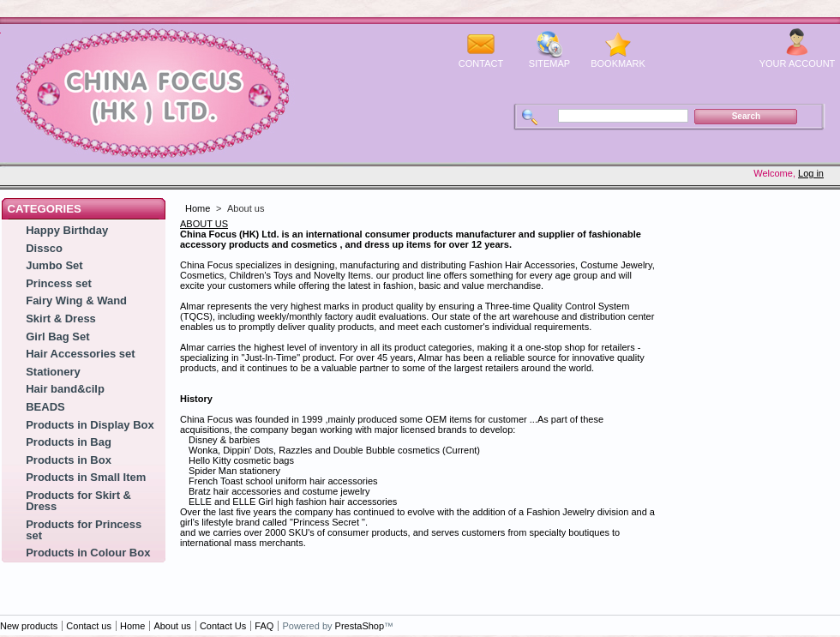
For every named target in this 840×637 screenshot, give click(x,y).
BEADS (45, 407)
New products (29, 626)
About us (172, 626)
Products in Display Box (90, 425)
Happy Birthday (67, 230)
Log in (811, 173)
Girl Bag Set (57, 337)
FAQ (264, 626)
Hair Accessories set (80, 354)
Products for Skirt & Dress (78, 501)
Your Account (798, 63)
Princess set (59, 283)
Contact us (89, 626)
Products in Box (69, 460)
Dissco (44, 248)
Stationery (53, 372)
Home (198, 208)
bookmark (618, 63)
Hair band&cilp (65, 389)
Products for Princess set (84, 530)
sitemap (549, 63)
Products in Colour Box (88, 553)
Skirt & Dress (61, 318)
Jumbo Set (54, 265)
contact (481, 63)
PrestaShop (360, 626)
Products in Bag (69, 442)
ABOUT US (204, 224)
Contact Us (223, 626)
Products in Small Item (86, 477)
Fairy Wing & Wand (76, 300)
